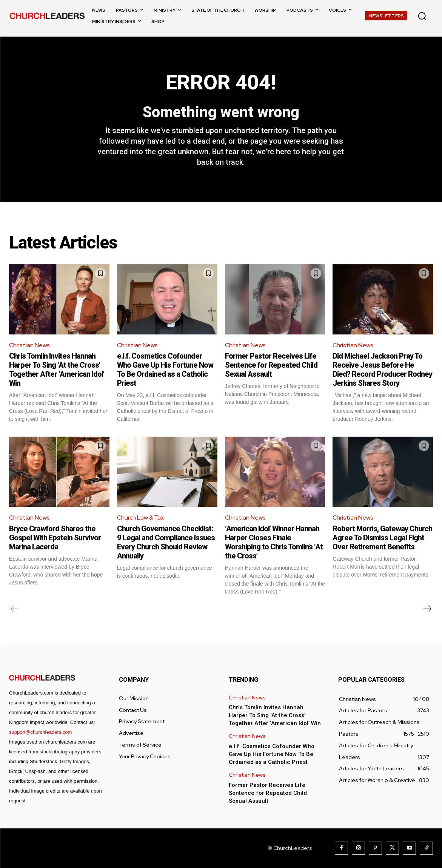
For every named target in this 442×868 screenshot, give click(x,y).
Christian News (29, 345)
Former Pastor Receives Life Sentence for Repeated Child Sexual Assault (271, 365)
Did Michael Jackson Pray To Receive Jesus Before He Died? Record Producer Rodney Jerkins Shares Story (382, 370)
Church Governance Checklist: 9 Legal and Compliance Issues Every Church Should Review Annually (166, 542)
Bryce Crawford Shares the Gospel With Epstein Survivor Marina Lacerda (55, 538)
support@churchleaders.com (40, 732)
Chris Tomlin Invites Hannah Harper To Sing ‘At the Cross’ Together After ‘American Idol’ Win (57, 370)
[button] (422, 16)
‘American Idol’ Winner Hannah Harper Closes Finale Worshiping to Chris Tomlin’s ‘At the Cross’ (274, 542)
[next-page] (427, 609)
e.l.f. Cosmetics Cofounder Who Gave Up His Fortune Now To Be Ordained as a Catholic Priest (165, 370)
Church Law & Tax (141, 518)
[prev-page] (15, 609)
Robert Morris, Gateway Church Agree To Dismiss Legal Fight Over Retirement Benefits (382, 538)
